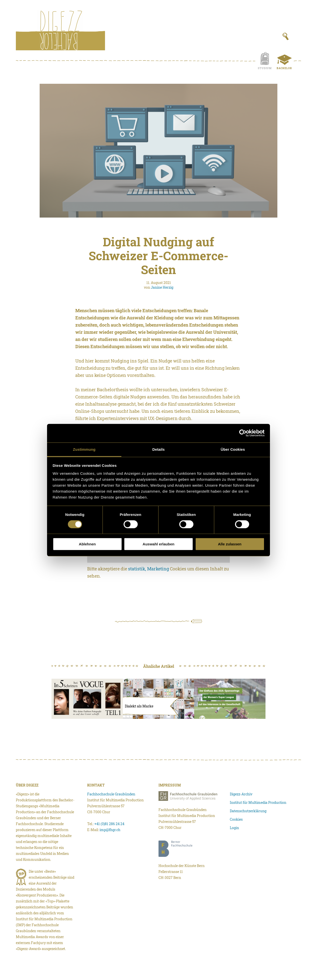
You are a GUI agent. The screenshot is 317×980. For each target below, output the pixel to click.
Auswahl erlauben (158, 544)
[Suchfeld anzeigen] (286, 36)
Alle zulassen (230, 544)
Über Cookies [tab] (233, 449)
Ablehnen (87, 544)
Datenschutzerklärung (248, 811)
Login (234, 828)
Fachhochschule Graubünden (111, 794)
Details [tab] (158, 449)
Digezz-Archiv (241, 794)
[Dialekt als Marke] (158, 699)
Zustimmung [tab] (84, 449)
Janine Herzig (162, 287)
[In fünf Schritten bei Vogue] (87, 699)
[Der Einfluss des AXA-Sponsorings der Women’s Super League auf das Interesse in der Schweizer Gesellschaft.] (230, 699)
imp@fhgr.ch (110, 830)
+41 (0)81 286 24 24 (109, 824)
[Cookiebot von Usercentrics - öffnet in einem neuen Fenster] (243, 433)
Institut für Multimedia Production (258, 802)
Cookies (236, 819)
